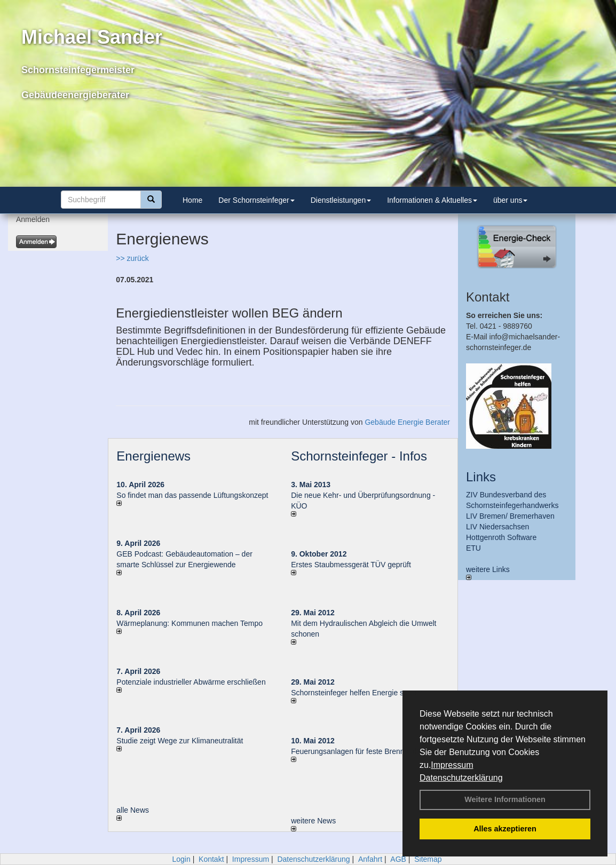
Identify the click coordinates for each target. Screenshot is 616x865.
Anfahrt (370, 859)
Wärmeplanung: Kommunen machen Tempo (189, 623)
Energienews (153, 456)
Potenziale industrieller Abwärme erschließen (191, 682)
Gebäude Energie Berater (407, 422)
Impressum (452, 765)
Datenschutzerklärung (461, 778)
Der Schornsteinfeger (256, 200)
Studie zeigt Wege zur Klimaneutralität (180, 741)
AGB (398, 859)
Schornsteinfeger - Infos (359, 456)
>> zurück (132, 258)
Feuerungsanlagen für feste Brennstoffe (357, 751)
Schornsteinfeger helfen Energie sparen (357, 693)
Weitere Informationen (505, 799)
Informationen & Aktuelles (432, 200)
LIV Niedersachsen (497, 527)
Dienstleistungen (341, 200)
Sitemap (428, 859)
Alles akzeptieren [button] (505, 829)
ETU (473, 548)
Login (181, 859)
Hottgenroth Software (501, 537)
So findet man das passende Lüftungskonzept (192, 495)
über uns (510, 200)
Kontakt (211, 859)
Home (192, 200)
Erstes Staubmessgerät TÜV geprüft (351, 565)
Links (481, 477)
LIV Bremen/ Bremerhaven (510, 516)
